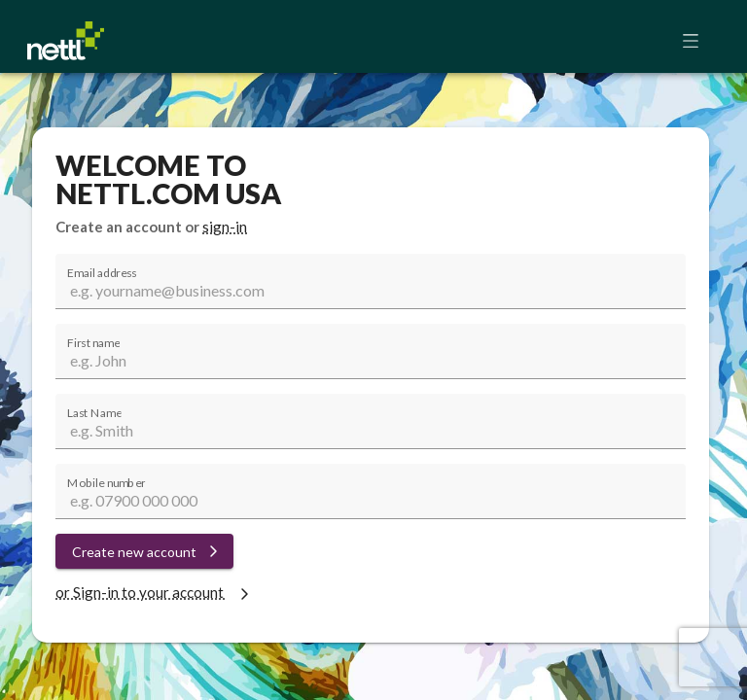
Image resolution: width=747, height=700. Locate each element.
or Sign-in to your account (155, 592)
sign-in (225, 227)
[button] (696, 41)
